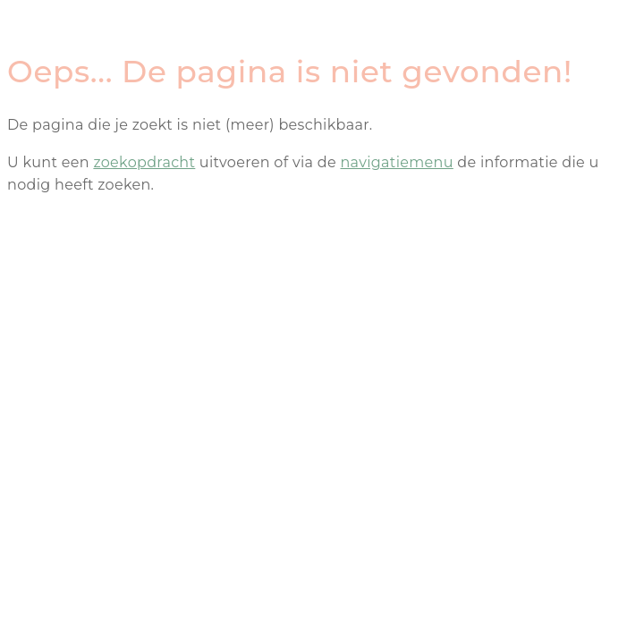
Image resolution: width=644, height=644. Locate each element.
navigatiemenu (396, 162)
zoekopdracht (144, 162)
